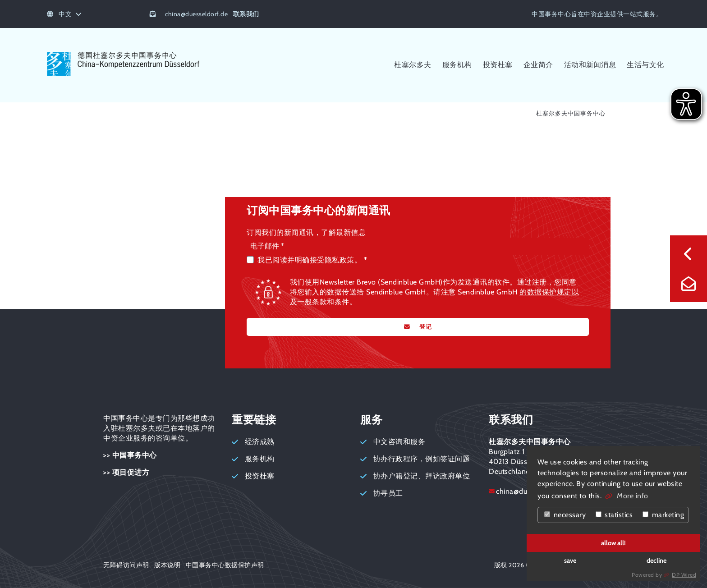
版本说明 (167, 565)
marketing (663, 515)
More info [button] (632, 496)
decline (656, 560)
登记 (425, 327)
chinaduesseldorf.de (196, 14)
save (570, 560)
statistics (614, 515)
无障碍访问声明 (126, 565)
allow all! (613, 543)
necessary (565, 515)
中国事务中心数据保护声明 (225, 565)
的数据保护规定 (546, 292)
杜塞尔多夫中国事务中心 (571, 113)
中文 (64, 14)
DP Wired (684, 575)
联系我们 (246, 14)
